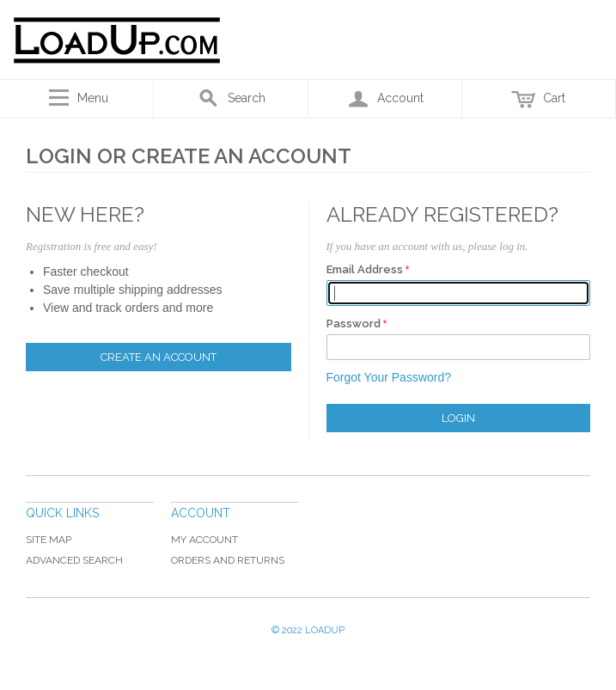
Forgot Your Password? (389, 377)
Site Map (49, 540)
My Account (204, 540)
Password (354, 324)
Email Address (365, 269)
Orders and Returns (228, 560)
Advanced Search (74, 560)
